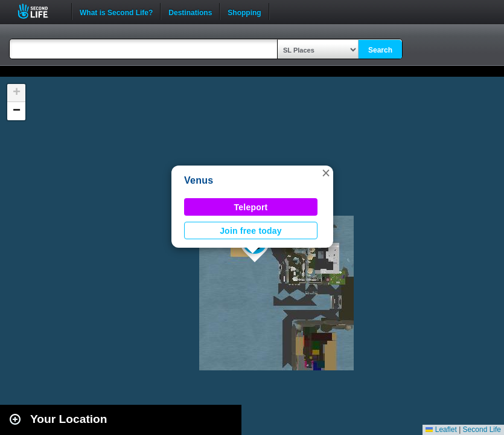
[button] (326, 173)
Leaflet (441, 430)
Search (380, 50)
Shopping (244, 11)
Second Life (40, 11)
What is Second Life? (116, 11)
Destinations (190, 11)
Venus (199, 180)
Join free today (251, 231)
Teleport (251, 207)
